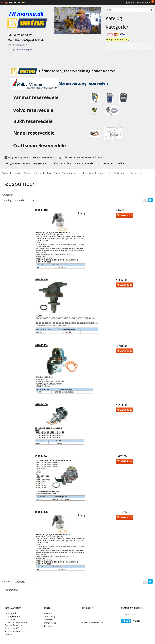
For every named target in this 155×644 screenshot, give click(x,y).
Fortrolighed (10, 613)
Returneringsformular (15, 631)
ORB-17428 (42, 521)
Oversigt (8, 634)
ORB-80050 (42, 281)
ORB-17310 (42, 210)
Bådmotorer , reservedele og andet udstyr (59, 71)
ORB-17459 (42, 349)
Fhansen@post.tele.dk (30, 40)
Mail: (9, 40)
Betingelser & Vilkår (13, 628)
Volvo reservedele (35, 110)
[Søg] (151, 10)
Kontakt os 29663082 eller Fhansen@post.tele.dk (16, 624)
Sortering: (7, 199)
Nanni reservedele (35, 133)
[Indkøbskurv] (145, 2)
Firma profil (10, 620)
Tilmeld (126, 621)
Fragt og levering (12, 617)
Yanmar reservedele (36, 97)
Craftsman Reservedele (40, 145)
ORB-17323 (42, 463)
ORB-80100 (42, 410)
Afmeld (137, 621)
